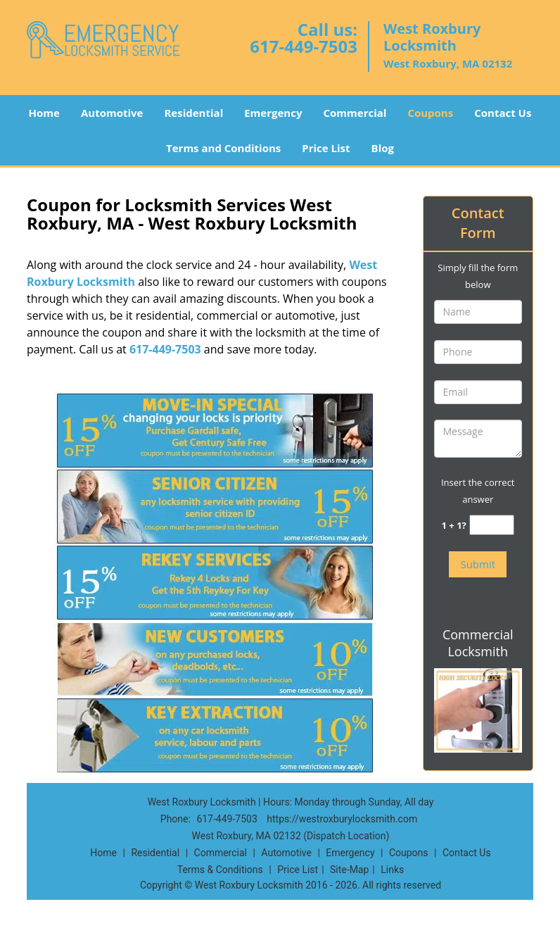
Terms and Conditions (223, 148)
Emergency (273, 113)
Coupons (430, 113)
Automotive (112, 113)
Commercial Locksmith (478, 643)
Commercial (355, 113)
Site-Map (349, 870)
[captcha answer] (492, 525)
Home (44, 113)
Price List (326, 148)
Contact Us (503, 113)
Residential (193, 113)
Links (392, 870)
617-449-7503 (304, 46)
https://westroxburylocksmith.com (342, 819)
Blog (383, 148)
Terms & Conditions (220, 870)
